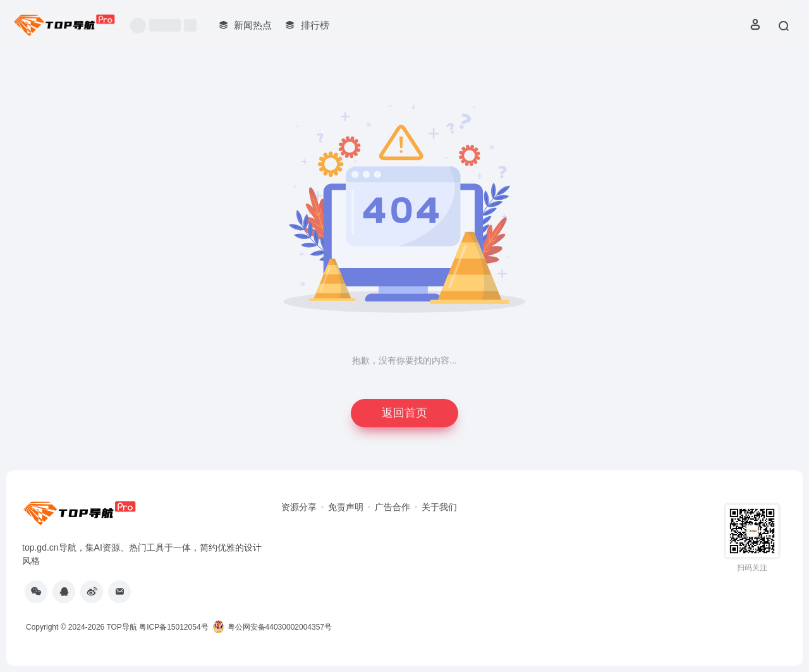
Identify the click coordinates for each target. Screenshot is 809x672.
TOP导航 (121, 627)
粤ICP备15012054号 (173, 627)
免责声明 (346, 507)
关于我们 (439, 507)
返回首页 (404, 413)
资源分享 (299, 507)
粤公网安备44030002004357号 (272, 627)
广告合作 (392, 507)
